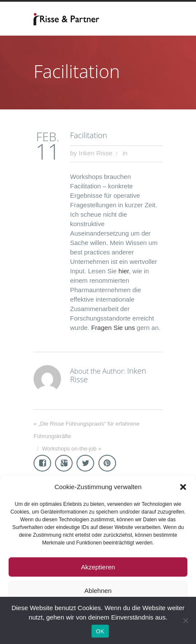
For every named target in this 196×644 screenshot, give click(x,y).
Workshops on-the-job (69, 449)
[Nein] (185, 620)
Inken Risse (95, 153)
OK (100, 631)
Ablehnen (98, 591)
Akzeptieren (98, 567)
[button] (183, 487)
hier (124, 271)
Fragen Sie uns (113, 328)
